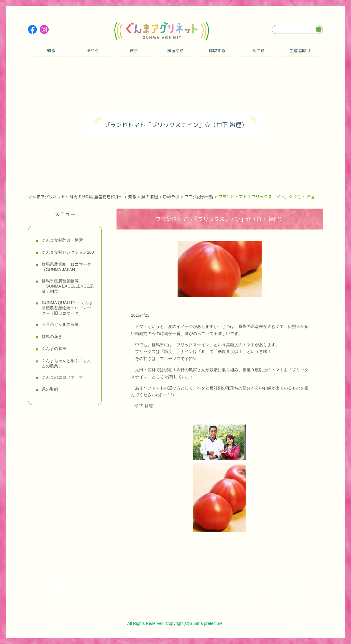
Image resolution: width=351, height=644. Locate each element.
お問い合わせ (283, 599)
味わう (93, 51)
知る (51, 51)
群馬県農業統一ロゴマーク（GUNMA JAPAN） (66, 267)
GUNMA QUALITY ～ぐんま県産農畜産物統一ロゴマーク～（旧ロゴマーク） (67, 308)
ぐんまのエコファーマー (64, 377)
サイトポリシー (250, 599)
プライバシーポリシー (210, 599)
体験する (217, 51)
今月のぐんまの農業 (60, 324)
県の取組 (50, 389)
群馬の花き (52, 336)
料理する (175, 51)
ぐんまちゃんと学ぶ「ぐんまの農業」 (66, 363)
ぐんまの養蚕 (54, 349)
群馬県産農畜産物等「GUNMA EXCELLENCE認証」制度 (68, 286)
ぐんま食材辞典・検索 (62, 240)
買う (134, 51)
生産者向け (300, 51)
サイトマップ (171, 599)
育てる (258, 51)
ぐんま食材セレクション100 (68, 252)
